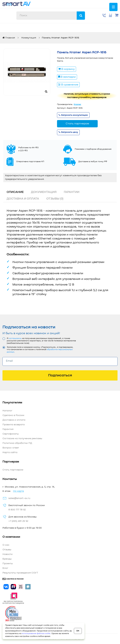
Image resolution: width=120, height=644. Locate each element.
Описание (15, 192)
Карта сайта (10, 452)
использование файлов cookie (36, 633)
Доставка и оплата (23, 199)
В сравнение (68, 85)
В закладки (67, 77)
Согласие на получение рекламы (22, 438)
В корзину (66, 69)
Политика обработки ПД (17, 443)
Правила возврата (14, 425)
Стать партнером (77, 124)
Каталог (7, 411)
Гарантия (8, 429)
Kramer (77, 104)
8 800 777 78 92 (17, 510)
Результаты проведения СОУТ (20, 573)
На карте (18, 491)
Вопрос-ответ (11, 448)
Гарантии (72, 192)
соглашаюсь (15, 338)
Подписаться (60, 375)
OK (78, 631)
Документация (44, 192)
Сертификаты (11, 434)
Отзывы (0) (55, 199)
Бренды (7, 559)
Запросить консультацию (73, 115)
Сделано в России (13, 415)
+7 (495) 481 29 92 (18, 521)
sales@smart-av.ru (19, 498)
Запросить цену (68, 132)
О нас (6, 545)
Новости (8, 554)
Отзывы (7, 550)
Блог (5, 568)
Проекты (8, 564)
